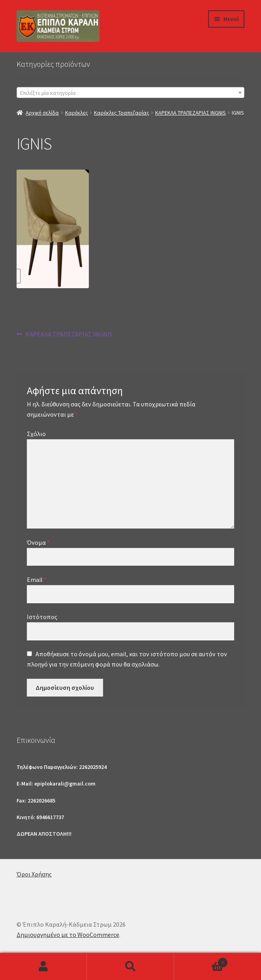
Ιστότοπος (42, 617)
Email (37, 580)
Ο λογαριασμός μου (43, 967)
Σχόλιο (36, 434)
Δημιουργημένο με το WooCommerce (68, 935)
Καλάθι (201, 961)
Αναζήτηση (130, 967)
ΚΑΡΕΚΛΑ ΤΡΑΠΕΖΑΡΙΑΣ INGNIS (191, 113)
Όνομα (38, 542)
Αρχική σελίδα (42, 113)
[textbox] (130, 93)
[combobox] (130, 93)
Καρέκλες (77, 113)
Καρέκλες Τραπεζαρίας (122, 113)
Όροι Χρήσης (34, 874)
